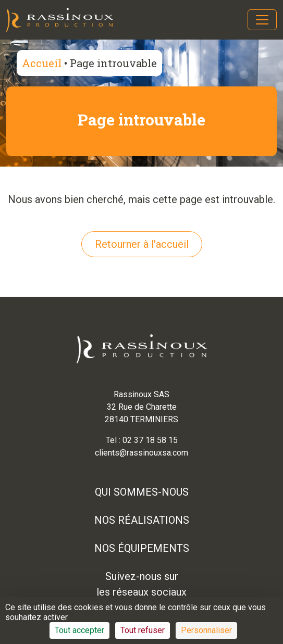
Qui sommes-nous (142, 492)
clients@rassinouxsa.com (141, 453)
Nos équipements (142, 548)
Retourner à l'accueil (142, 244)
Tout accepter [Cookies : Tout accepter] (79, 630)
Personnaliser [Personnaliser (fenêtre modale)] (206, 630)
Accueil (42, 63)
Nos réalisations (142, 520)
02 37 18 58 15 (150, 440)
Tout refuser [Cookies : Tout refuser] (143, 630)
